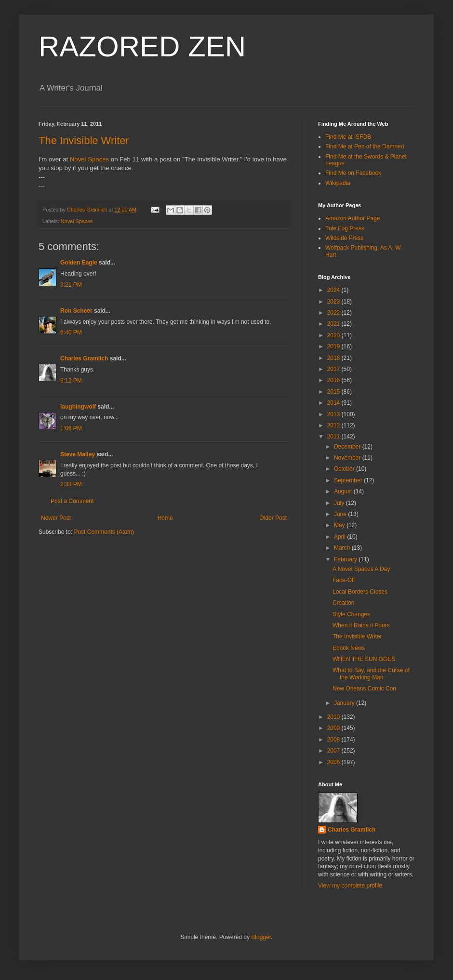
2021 (334, 324)
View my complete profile (350, 886)
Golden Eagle (79, 263)
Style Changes (351, 614)
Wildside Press (344, 238)
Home (165, 518)
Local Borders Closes (360, 592)
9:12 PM (71, 381)
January (345, 703)
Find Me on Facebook (353, 173)
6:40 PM (71, 332)
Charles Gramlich (84, 358)
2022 (334, 313)
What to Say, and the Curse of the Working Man (371, 674)
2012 (334, 425)
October (345, 469)
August (344, 491)
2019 (334, 346)
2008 (334, 740)
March (343, 548)
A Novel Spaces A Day (361, 569)
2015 (334, 392)
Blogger (261, 937)
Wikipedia (338, 183)
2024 (334, 290)
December (348, 447)
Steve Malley (78, 454)
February (346, 559)
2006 (334, 762)
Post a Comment (72, 501)
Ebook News (349, 648)
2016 (334, 380)
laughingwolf (78, 407)
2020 (334, 335)
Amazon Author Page (353, 218)
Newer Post (56, 518)
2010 (334, 717)
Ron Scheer (76, 311)
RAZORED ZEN (142, 46)
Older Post (273, 518)
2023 (334, 302)
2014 (334, 403)
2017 (334, 369)
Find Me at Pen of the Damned (365, 146)
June (341, 514)
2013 (334, 414)
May (340, 525)
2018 (334, 358)
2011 (334, 437)
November (348, 458)
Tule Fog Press (345, 228)
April (340, 537)
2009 (334, 728)
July (340, 503)
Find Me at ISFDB (348, 137)
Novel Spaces (89, 159)
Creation (343, 603)
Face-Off (344, 580)
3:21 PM (71, 285)
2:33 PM (71, 484)
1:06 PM (71, 428)
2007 (334, 751)
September (349, 480)
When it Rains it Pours (361, 625)
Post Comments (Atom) (104, 532)
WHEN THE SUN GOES (364, 659)
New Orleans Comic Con (364, 689)
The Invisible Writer (84, 140)
